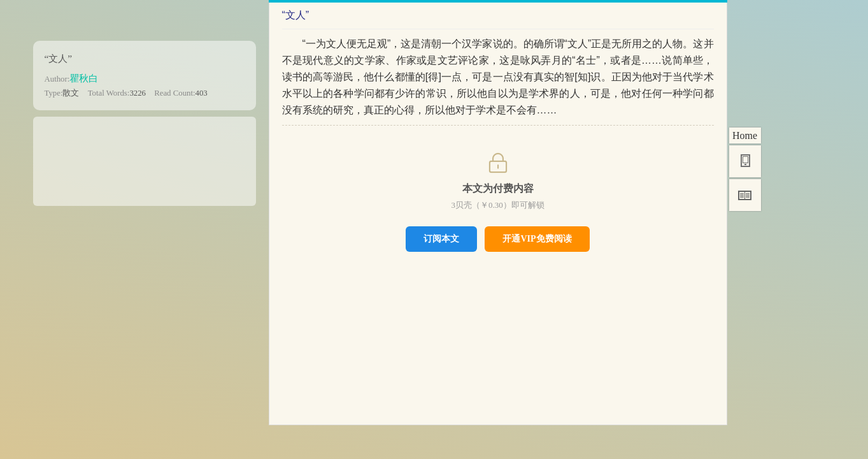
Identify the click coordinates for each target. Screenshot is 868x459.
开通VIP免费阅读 (537, 239)
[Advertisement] (145, 157)
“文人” (59, 58)
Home (745, 135)
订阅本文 (441, 238)
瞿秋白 (84, 78)
